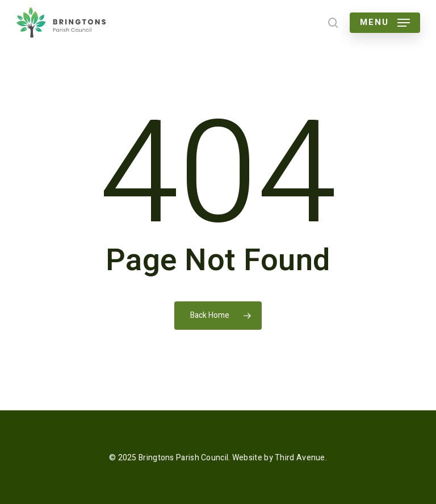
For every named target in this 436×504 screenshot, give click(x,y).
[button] (385, 23)
